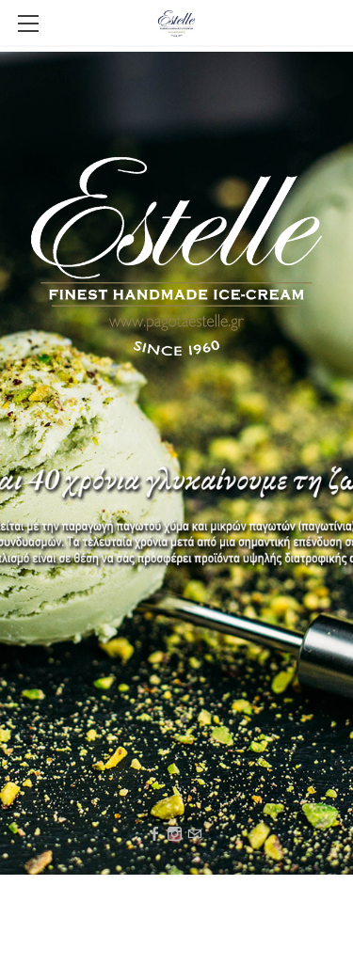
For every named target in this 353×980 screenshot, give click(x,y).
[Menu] (28, 24)
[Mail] (194, 835)
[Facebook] (155, 835)
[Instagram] (175, 835)
